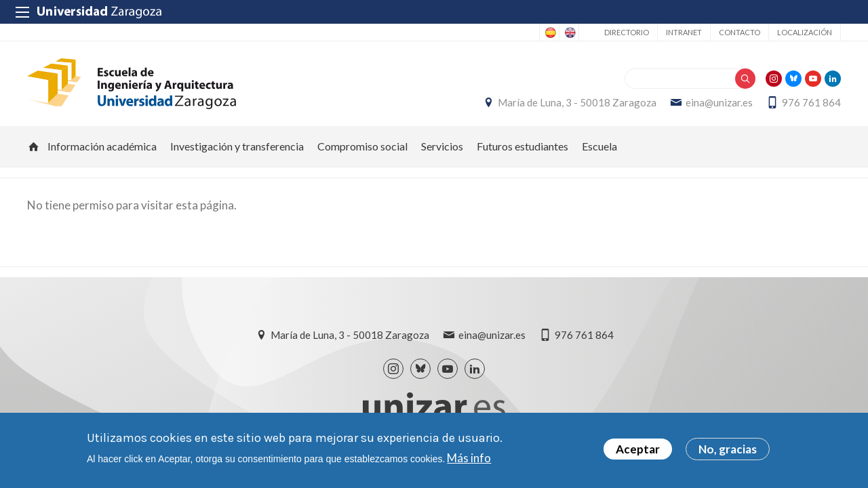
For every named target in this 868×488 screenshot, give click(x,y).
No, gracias (728, 452)
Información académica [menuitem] (102, 146)
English (569, 33)
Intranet (684, 32)
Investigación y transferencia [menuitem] (237, 146)
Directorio (627, 32)
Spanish (549, 33)
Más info (469, 460)
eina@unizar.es (719, 102)
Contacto (739, 32)
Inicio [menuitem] (34, 146)
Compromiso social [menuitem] (362, 146)
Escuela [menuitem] (599, 146)
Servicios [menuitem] (442, 146)
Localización (805, 32)
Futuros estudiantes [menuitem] (522, 146)
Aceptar (638, 452)
